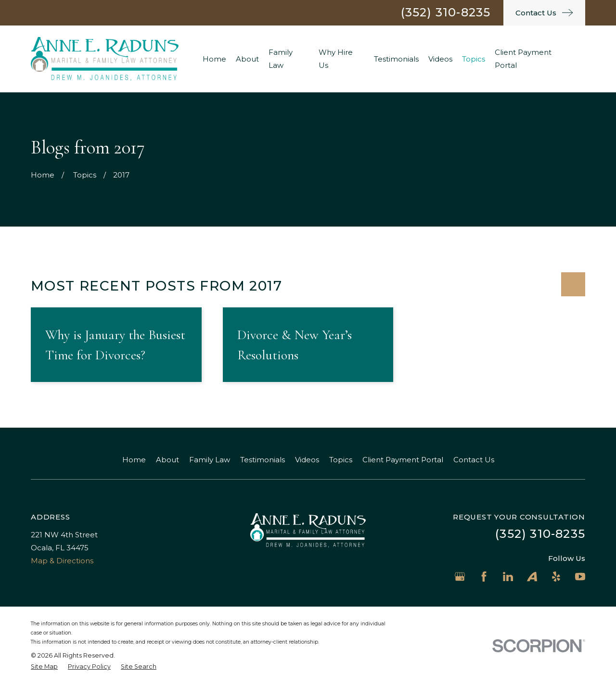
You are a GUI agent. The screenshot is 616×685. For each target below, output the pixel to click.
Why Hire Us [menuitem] (336, 59)
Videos (307, 460)
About (167, 460)
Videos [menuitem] (440, 59)
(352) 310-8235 (446, 12)
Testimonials (263, 460)
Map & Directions (62, 561)
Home (134, 460)
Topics (341, 460)
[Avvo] (532, 577)
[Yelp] (556, 577)
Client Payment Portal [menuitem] (523, 59)
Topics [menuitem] (474, 59)
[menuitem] (44, 667)
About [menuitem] (247, 59)
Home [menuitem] (214, 59)
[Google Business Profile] (460, 577)
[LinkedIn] (508, 577)
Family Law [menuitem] (281, 59)
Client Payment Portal (403, 460)
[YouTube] (580, 577)
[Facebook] (484, 577)
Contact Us (474, 460)
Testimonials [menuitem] (396, 59)
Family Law (210, 460)
